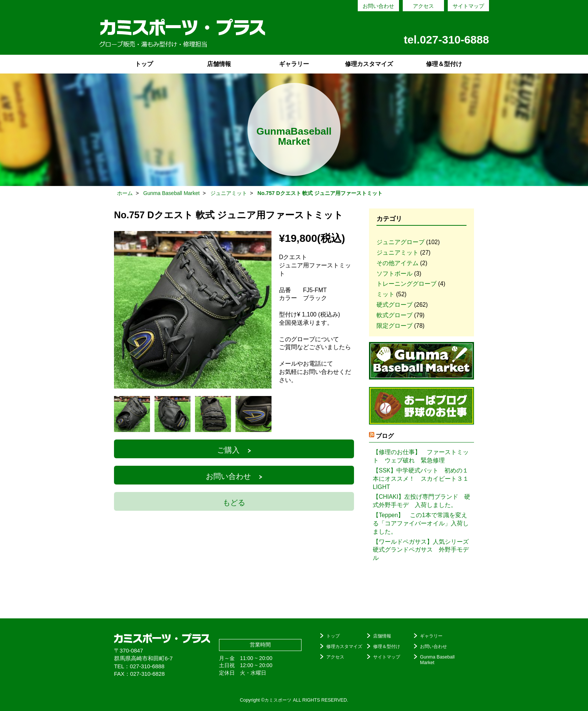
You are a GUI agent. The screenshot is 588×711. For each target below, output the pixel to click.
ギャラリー (294, 64)
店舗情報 (219, 64)
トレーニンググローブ (406, 284)
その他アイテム (397, 263)
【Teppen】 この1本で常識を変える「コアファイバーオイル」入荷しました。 (421, 523)
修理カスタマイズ (369, 64)
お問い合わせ (378, 6)
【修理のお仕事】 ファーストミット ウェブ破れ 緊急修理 (421, 456)
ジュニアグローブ (400, 242)
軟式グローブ (394, 315)
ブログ (385, 436)
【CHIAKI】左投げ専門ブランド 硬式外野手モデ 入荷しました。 (421, 501)
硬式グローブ (394, 305)
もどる (234, 502)
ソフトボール (394, 274)
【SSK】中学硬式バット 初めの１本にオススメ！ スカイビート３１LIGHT (421, 479)
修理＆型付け (444, 64)
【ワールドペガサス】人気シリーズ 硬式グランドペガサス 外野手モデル (421, 550)
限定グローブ (394, 326)
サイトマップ (468, 6)
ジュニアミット (397, 253)
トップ (144, 64)
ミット (385, 294)
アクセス (423, 6)
